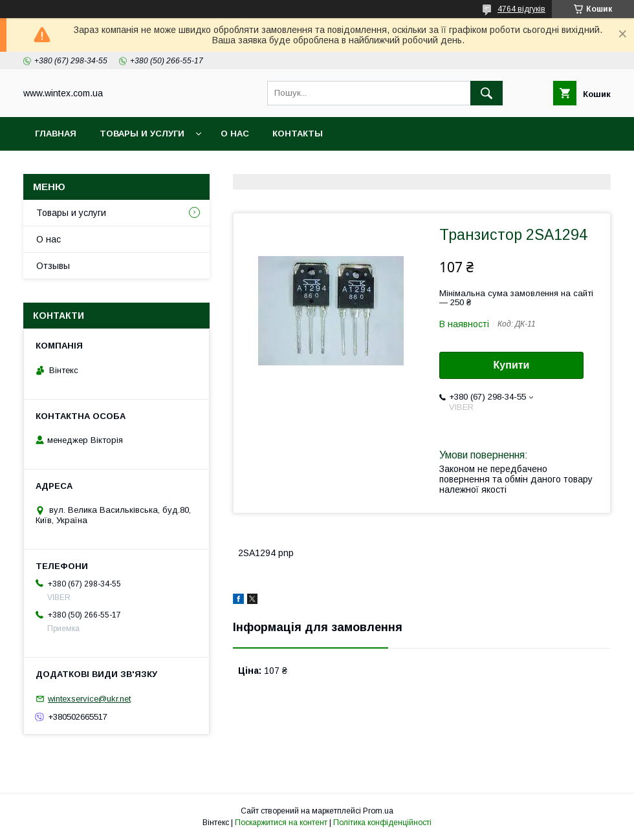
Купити (512, 365)
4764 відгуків (521, 9)
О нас (235, 134)
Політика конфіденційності (382, 823)
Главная (56, 134)
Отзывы (53, 266)
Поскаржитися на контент (281, 823)
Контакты (298, 134)
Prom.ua (378, 811)
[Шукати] (486, 93)
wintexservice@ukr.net (89, 699)
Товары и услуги (142, 134)
